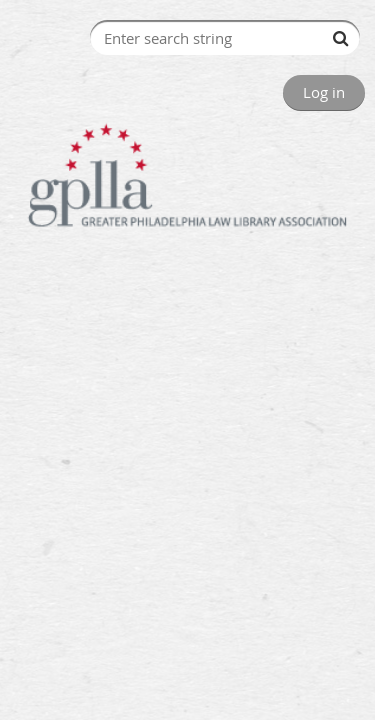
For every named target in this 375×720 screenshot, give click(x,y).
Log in (324, 92)
